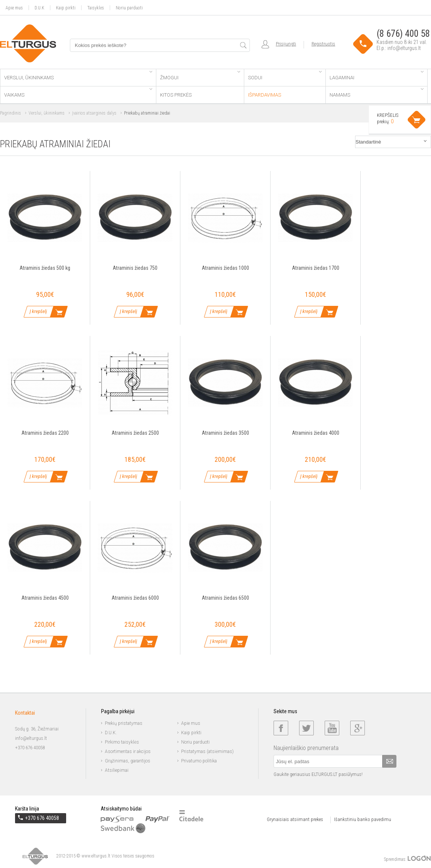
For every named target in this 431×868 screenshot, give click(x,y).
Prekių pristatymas (124, 723)
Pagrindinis (11, 113)
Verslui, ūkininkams (78, 76)
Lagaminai (377, 76)
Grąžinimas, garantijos (128, 761)
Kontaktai (25, 713)
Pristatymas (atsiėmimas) (207, 752)
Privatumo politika (199, 761)
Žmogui (200, 76)
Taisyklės (96, 8)
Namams (377, 93)
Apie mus (14, 8)
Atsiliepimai (117, 770)
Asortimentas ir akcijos (128, 752)
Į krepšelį (38, 311)
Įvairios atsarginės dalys (94, 113)
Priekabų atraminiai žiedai (147, 113)
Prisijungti (286, 44)
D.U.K (39, 8)
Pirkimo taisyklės (122, 742)
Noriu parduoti (129, 8)
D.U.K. (111, 733)
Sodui (285, 76)
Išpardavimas (265, 95)
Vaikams (78, 93)
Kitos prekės (176, 95)
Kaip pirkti (66, 8)
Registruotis (323, 44)
